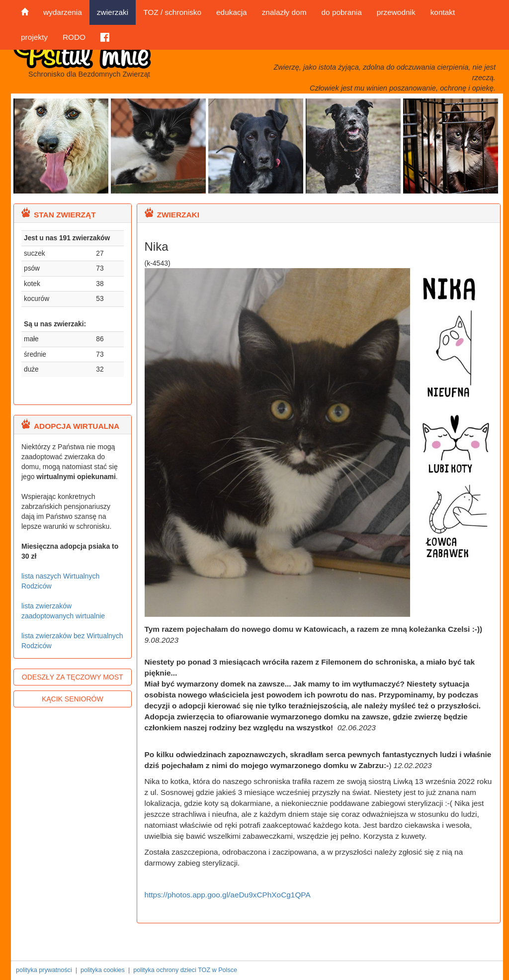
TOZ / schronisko (172, 12)
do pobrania (341, 12)
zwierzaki (113, 12)
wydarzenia (63, 12)
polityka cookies (103, 970)
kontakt (443, 12)
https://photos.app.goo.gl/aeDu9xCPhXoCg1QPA (228, 895)
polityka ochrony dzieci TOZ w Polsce (185, 970)
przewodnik (396, 12)
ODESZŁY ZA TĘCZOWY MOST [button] (73, 677)
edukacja (232, 12)
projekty (34, 37)
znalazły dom (284, 12)
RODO (74, 37)
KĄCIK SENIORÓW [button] (73, 699)
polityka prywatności (44, 970)
